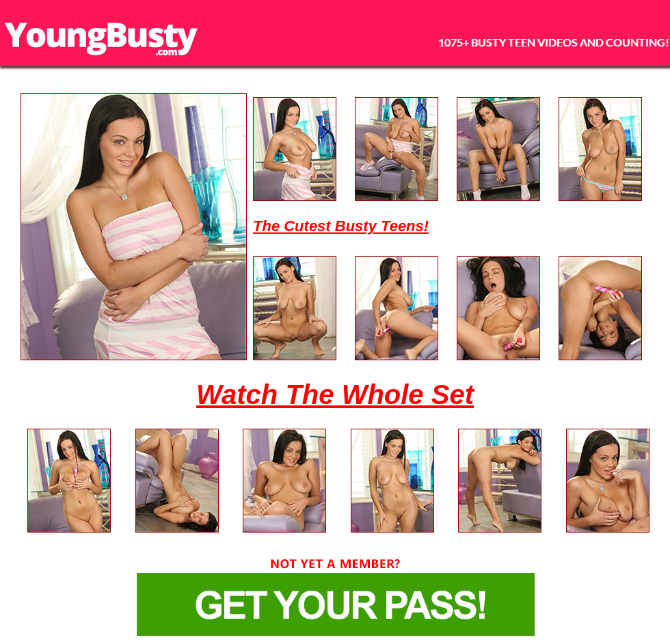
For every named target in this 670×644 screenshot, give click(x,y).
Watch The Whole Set (335, 394)
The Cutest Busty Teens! (341, 226)
